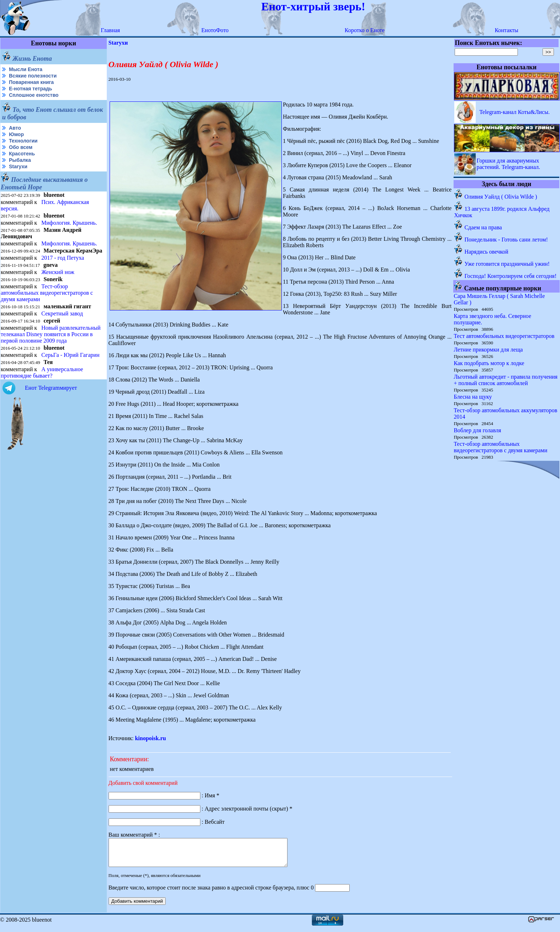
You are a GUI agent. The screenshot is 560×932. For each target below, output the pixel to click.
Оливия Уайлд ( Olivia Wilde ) (501, 197)
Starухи (18, 166)
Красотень (22, 154)
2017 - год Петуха (63, 258)
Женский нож (58, 272)
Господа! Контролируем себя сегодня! (510, 276)
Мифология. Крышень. (69, 223)
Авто (15, 128)
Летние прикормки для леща (488, 350)
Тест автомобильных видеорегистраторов (504, 336)
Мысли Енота (26, 69)
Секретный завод (62, 313)
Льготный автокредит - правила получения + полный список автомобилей (506, 380)
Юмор (16, 134)
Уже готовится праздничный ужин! (507, 264)
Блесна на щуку (473, 397)
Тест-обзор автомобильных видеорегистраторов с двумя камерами (47, 293)
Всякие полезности (33, 76)
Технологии (23, 141)
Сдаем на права (483, 227)
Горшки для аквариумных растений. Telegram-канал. (508, 164)
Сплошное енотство (34, 95)
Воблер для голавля (477, 430)
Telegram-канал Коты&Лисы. (514, 112)
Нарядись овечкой (486, 252)
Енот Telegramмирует (51, 388)
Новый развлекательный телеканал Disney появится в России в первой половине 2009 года (51, 334)
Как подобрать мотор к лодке (489, 363)
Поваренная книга (31, 82)
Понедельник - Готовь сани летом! (506, 240)
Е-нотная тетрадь (31, 89)
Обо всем (21, 147)
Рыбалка (20, 160)
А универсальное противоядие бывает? (42, 372)
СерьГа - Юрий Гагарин (71, 355)
